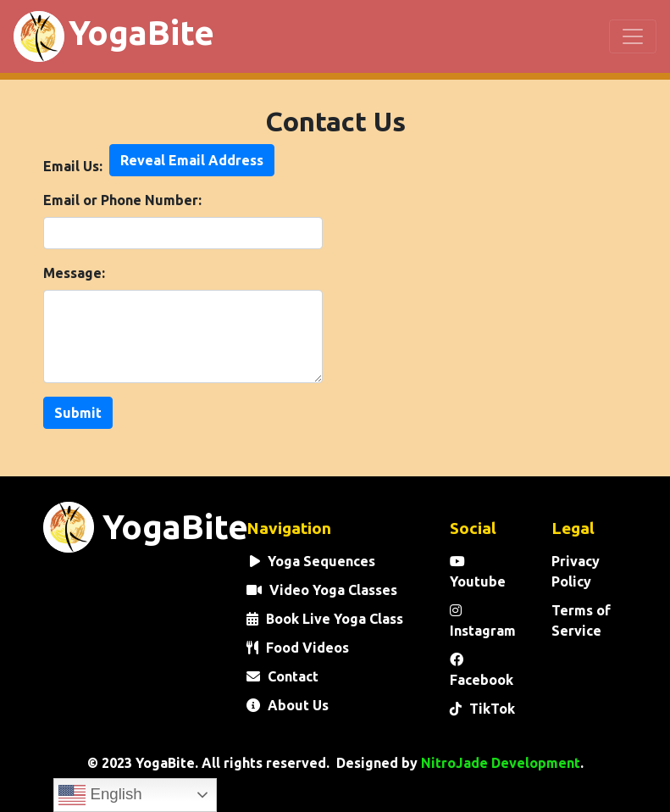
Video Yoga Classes (322, 590)
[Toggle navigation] (633, 36)
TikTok (482, 709)
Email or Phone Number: (122, 200)
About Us (288, 705)
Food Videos (298, 648)
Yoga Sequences (311, 561)
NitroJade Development (501, 763)
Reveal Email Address (192, 160)
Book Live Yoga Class (325, 619)
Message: (74, 273)
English (100, 795)
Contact (282, 676)
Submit (78, 413)
